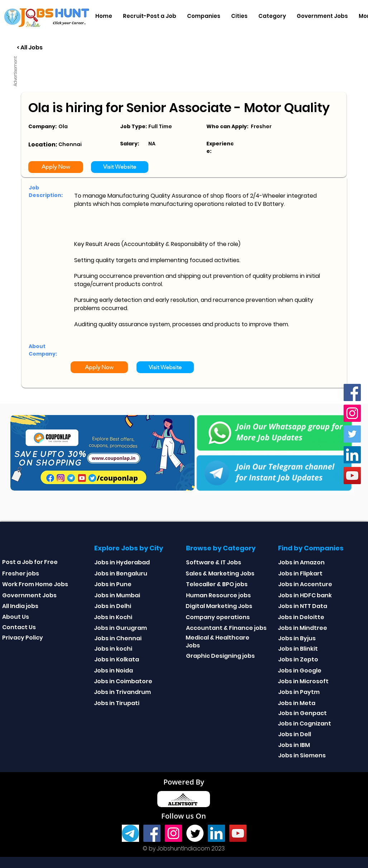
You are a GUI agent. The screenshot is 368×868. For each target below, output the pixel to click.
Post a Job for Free (30, 562)
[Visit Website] (120, 167)
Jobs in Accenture (305, 584)
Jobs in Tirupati (117, 703)
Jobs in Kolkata (117, 659)
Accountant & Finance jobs (226, 628)
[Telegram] (130, 833)
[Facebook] (352, 392)
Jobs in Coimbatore (123, 681)
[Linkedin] (352, 455)
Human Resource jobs (218, 595)
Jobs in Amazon (301, 562)
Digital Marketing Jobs (219, 606)
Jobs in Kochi (113, 617)
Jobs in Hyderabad (122, 562)
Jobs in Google (300, 671)
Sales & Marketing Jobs (220, 573)
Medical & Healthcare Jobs (218, 642)
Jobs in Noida (113, 671)
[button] (204, 16)
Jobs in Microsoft (303, 681)
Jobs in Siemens (302, 755)
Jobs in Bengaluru (121, 573)
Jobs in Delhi (113, 606)
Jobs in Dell (295, 734)
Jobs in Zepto (298, 659)
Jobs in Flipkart (300, 573)
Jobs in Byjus (297, 638)
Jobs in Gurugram (120, 628)
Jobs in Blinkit (298, 649)
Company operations (218, 617)
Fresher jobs (21, 573)
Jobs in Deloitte (301, 617)
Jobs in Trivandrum (122, 692)
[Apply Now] (56, 167)
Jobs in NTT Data (303, 606)
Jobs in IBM (294, 745)
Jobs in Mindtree (302, 628)
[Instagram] (352, 413)
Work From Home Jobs (35, 584)
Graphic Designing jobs (220, 656)
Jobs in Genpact (302, 713)
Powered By (184, 782)
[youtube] (352, 476)
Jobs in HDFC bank (305, 595)
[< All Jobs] (56, 48)
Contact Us (19, 627)
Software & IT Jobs (214, 562)
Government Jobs (29, 595)
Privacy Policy (23, 638)
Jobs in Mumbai (117, 595)
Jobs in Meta (297, 703)
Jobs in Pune (113, 584)
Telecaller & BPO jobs (217, 584)
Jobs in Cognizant (304, 724)
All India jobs (20, 606)
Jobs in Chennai (118, 638)
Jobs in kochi (113, 649)
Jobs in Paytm (299, 692)
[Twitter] (352, 434)
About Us (16, 617)
